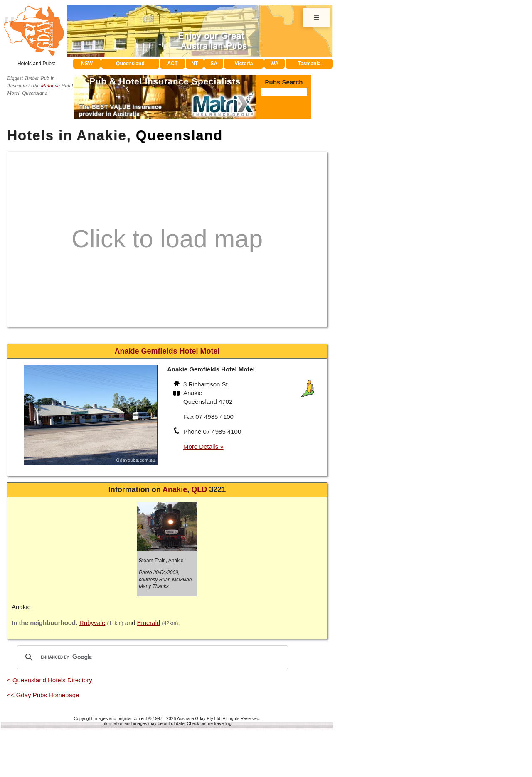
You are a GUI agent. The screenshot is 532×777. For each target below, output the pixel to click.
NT (195, 64)
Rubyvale (92, 623)
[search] (151, 657)
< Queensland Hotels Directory (50, 680)
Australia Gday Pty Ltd (199, 718)
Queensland (130, 64)
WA (275, 64)
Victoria (244, 64)
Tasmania (309, 64)
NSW (87, 64)
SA (214, 64)
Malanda (50, 86)
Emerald (148, 623)
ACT (173, 64)
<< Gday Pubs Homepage (43, 695)
